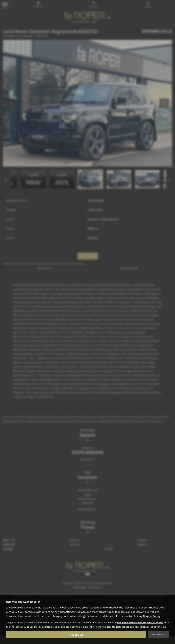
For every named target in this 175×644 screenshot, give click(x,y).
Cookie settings (159, 634)
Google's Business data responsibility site (140, 623)
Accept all (76, 634)
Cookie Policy (152, 616)
